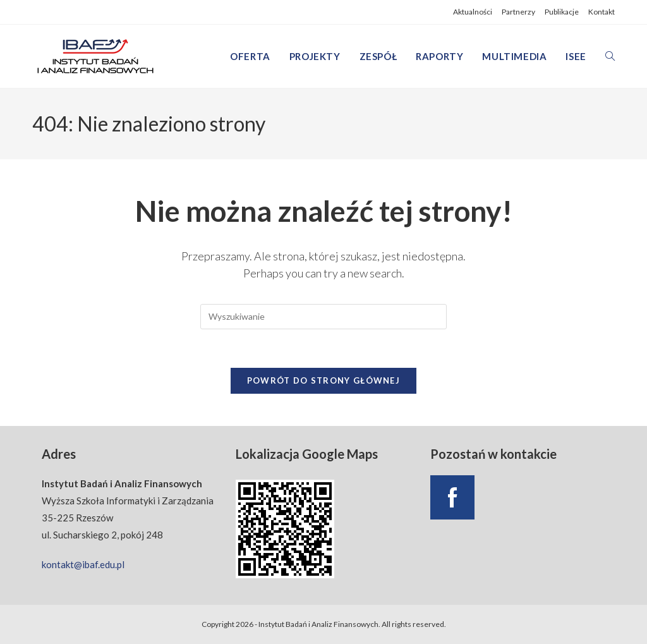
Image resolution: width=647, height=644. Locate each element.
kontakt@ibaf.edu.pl (83, 564)
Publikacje (562, 12)
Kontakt (602, 12)
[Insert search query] (323, 317)
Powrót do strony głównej (323, 380)
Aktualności (473, 12)
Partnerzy (518, 12)
